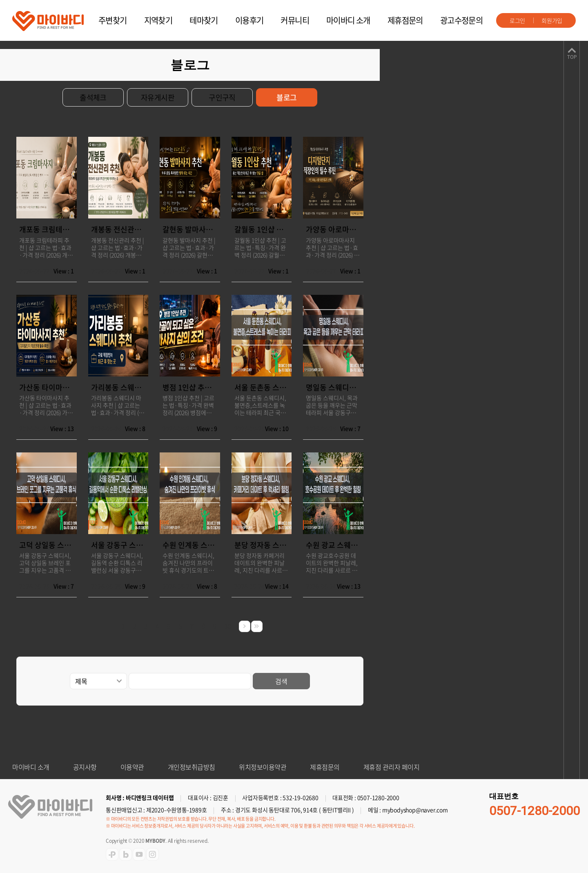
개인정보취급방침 (192, 767)
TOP (572, 57)
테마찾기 (204, 20)
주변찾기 (113, 20)
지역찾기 (158, 20)
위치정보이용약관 (263, 767)
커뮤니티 (295, 20)
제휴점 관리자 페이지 (392, 767)
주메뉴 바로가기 (0, 0)
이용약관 (132, 767)
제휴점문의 (405, 20)
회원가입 (552, 20)
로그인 (517, 20)
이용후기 (249, 20)
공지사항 (85, 767)
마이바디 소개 (348, 20)
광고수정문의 (461, 20)
